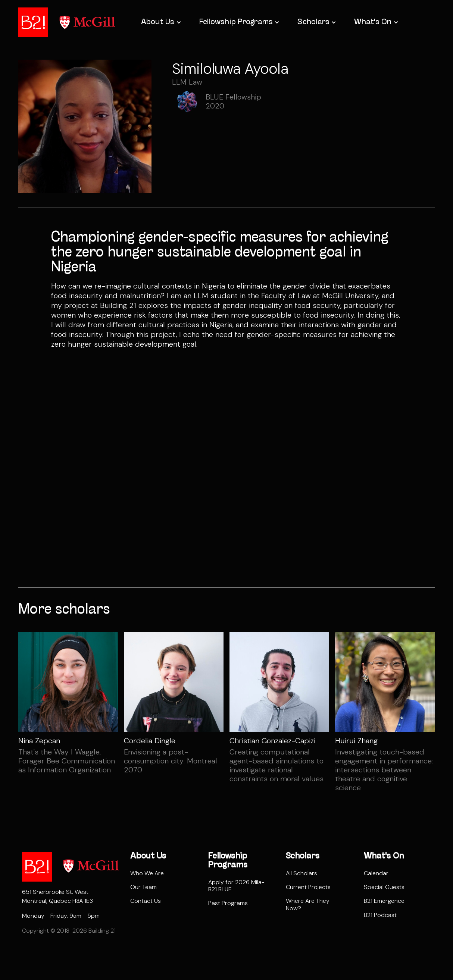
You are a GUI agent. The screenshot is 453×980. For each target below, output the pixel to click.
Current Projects (308, 887)
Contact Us (146, 901)
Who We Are (147, 873)
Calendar (376, 873)
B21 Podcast (380, 915)
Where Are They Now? (308, 904)
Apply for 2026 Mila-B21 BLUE (236, 886)
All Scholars (302, 873)
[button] (160, 22)
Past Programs (228, 903)
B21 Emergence (384, 901)
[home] (33, 22)
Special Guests (384, 887)
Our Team (143, 887)
